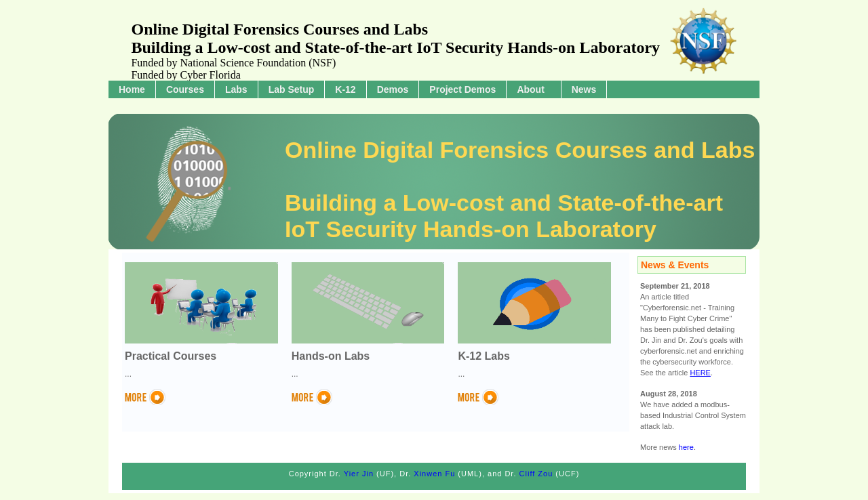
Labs (236, 89)
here (686, 447)
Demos (393, 89)
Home (132, 89)
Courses (185, 89)
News (584, 89)
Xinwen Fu (434, 474)
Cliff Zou (536, 474)
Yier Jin (359, 474)
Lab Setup (292, 89)
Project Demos (462, 89)
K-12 (345, 89)
